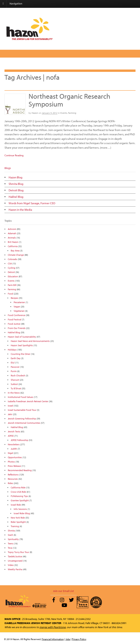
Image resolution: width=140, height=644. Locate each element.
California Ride (18, 487)
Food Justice (14, 324)
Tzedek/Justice (15, 556)
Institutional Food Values (21, 397)
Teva (10, 548)
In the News (14, 393)
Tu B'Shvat (16, 388)
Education (13, 276)
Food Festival (15, 319)
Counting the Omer (21, 354)
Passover (15, 367)
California (13, 246)
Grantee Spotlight (20, 500)
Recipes (14, 298)
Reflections (13, 475)
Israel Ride (16, 505)
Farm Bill (12, 285)
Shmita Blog (16, 184)
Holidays (12, 350)
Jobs (68, 639)
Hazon (35, 113)
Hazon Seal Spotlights (22, 345)
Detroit (11, 272)
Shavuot (15, 380)
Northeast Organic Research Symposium (69, 100)
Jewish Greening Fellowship (22, 419)
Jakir (10, 414)
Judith (14, 449)
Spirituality (13, 539)
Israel (10, 406)
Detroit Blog (16, 190)
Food (10, 294)
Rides (10, 483)
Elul (13, 363)
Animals (12, 238)
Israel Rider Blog (22, 513)
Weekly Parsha (15, 569)
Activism (12, 229)
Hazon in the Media (20, 210)
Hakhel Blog (16, 197)
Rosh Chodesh (18, 375)
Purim (14, 371)
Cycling (12, 268)
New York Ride (18, 518)
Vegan (17, 307)
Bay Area (15, 251)
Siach (10, 535)
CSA (10, 263)
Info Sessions (20, 509)
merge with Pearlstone (53, 627)
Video (11, 565)
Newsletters (14, 444)
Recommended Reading (20, 470)
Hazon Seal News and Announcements (30, 341)
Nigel (10, 453)
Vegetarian (19, 311)
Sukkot (14, 384)
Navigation (16, 4)
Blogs (8, 168)
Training (15, 526)
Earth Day (16, 358)
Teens (11, 543)
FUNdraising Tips (19, 496)
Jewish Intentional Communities (24, 423)
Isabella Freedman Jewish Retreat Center (28, 401)
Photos (11, 462)
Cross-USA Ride (18, 492)
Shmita (11, 531)
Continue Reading (14, 155)
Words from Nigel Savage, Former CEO (32, 203)
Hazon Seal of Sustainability (22, 337)
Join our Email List (63, 591)
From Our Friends (17, 328)
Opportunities (15, 457)
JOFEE (11, 436)
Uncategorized (15, 561)
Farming (72, 113)
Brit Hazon (13, 242)
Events (64, 113)
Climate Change (16, 255)
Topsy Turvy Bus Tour (18, 552)
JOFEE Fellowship (19, 440)
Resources (13, 479)
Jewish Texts (14, 431)
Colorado (13, 259)
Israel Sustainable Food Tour (22, 410)
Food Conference (17, 315)
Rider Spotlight (18, 522)
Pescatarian (19, 302)
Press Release (14, 466)
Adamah (12, 233)
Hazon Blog (15, 177)
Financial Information (53, 639)
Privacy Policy (79, 639)
